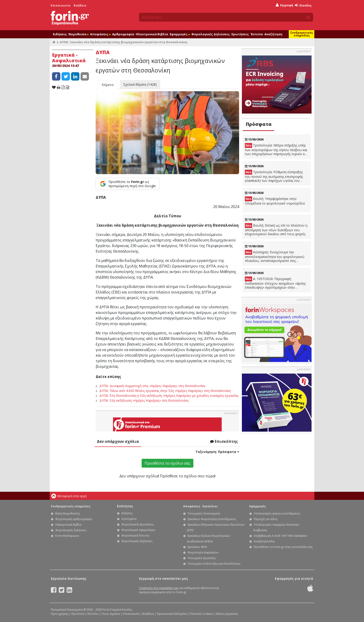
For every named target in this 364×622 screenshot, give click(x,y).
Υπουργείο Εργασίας (202, 558)
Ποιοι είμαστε (111, 614)
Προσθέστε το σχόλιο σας (167, 463)
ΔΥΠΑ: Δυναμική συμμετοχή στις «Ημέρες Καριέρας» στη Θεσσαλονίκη (152, 386)
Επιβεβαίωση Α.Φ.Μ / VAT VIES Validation (280, 536)
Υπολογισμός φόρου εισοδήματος (277, 513)
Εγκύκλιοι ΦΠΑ (197, 547)
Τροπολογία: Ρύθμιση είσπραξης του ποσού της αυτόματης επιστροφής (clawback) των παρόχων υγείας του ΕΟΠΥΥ (274, 176)
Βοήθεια (80, 5)
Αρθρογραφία (123, 34)
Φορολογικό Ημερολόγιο (138, 530)
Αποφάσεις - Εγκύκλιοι (200, 506)
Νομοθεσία (78, 34)
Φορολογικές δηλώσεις (71, 530)
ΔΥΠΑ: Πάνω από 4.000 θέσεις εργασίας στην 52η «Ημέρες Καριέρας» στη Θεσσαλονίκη (165, 391)
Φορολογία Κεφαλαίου (203, 552)
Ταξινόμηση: (217, 452)
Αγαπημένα (129, 519)
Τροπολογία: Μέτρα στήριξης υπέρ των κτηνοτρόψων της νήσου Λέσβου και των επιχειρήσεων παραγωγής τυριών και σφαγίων (276, 150)
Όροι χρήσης (60, 614)
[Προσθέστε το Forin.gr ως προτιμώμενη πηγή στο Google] (128, 184)
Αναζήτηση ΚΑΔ (264, 541)
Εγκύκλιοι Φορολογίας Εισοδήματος (212, 519)
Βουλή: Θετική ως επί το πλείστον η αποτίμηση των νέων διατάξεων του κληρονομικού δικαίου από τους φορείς (276, 230)
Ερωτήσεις (240, 34)
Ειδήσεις (60, 34)
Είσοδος (303, 5)
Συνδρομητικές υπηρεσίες (302, 34)
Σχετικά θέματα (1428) (140, 84)
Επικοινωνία (61, 5)
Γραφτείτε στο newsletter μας (159, 588)
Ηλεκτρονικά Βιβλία (152, 34)
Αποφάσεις (100, 34)
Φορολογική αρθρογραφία (74, 519)
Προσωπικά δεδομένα (172, 614)
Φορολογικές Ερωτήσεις (138, 524)
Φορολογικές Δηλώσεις (211, 34)
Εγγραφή (284, 5)
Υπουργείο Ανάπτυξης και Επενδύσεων (214, 564)
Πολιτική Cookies (201, 614)
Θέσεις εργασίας (227, 614)
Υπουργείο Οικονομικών (204, 513)
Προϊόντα (78, 614)
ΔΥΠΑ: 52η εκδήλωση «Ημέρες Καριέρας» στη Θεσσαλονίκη (144, 400)
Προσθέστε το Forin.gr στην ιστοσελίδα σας (283, 547)
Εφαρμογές (180, 34)
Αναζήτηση (273, 34)
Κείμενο (108, 85)
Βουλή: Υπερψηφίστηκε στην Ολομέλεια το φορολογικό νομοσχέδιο (275, 201)
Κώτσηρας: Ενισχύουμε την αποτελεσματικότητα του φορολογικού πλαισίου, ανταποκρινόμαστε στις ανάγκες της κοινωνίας (275, 256)
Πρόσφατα (259, 124)
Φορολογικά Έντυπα (135, 536)
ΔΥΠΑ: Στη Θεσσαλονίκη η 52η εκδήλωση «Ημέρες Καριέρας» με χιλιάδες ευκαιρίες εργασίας (169, 396)
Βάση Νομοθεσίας (68, 513)
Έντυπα (257, 34)
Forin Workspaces (67, 536)
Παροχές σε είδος (266, 519)
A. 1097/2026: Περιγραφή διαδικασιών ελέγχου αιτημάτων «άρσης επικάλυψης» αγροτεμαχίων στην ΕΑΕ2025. (275, 283)
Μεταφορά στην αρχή (72, 496)
